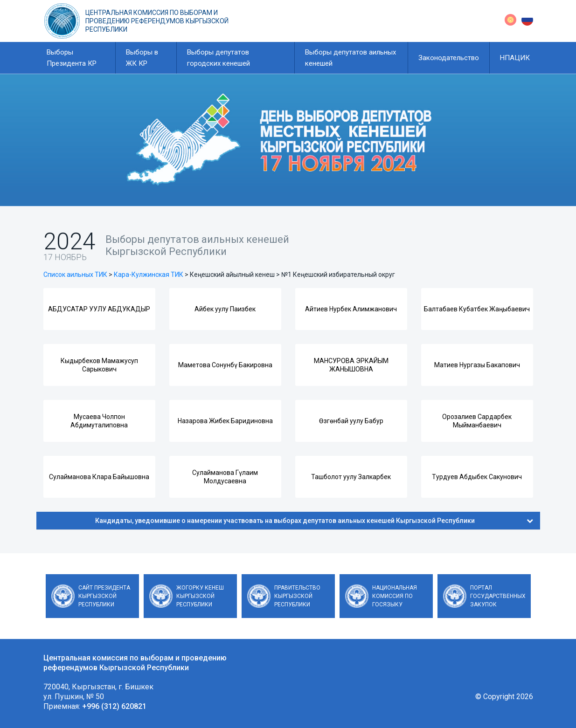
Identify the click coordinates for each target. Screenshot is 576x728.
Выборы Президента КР (72, 58)
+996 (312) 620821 (114, 706)
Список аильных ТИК (75, 275)
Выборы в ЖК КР (142, 58)
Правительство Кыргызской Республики (297, 596)
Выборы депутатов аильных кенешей (350, 58)
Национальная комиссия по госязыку (395, 596)
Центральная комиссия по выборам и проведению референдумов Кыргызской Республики (157, 21)
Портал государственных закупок (498, 596)
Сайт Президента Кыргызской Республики (104, 596)
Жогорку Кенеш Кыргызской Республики (200, 596)
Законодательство (449, 58)
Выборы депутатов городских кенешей (219, 58)
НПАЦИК (515, 58)
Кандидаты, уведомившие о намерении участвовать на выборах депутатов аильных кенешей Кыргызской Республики (314, 521)
